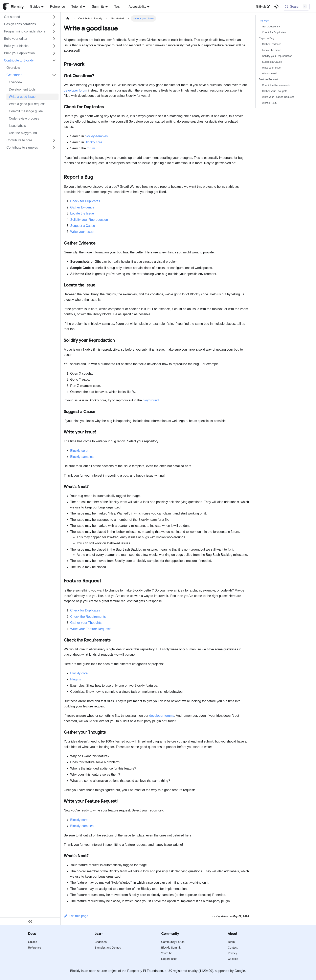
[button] (30, 17)
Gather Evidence (82, 207)
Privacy (232, 953)
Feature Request (268, 79)
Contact (233, 948)
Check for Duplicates (85, 201)
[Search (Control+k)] (296, 7)
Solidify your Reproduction (89, 220)
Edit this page (76, 916)
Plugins (75, 679)
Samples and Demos (108, 948)
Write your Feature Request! (91, 629)
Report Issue (169, 959)
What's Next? (270, 73)
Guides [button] (35, 7)
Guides (32, 942)
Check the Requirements (88, 617)
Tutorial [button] (77, 7)
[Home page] (68, 18)
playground (151, 400)
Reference (58, 7)
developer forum (75, 90)
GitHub (263, 7)
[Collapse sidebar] (30, 921)
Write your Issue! (82, 232)
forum (91, 148)
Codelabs (101, 942)
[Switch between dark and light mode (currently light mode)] (276, 7)
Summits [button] (98, 7)
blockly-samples (96, 136)
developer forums (162, 716)
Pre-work (264, 21)
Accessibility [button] (138, 7)
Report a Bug (266, 38)
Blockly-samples (82, 457)
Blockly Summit (171, 948)
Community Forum (173, 942)
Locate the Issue (82, 213)
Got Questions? (271, 27)
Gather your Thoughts (86, 623)
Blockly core (93, 142)
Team (118, 7)
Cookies (233, 959)
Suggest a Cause (83, 226)
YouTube (167, 953)
